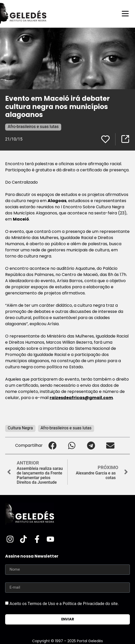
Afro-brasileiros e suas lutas (33, 127)
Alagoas (57, 201)
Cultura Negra (20, 428)
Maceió (21, 219)
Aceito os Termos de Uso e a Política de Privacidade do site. (64, 604)
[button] (52, 446)
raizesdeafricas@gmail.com (81, 398)
